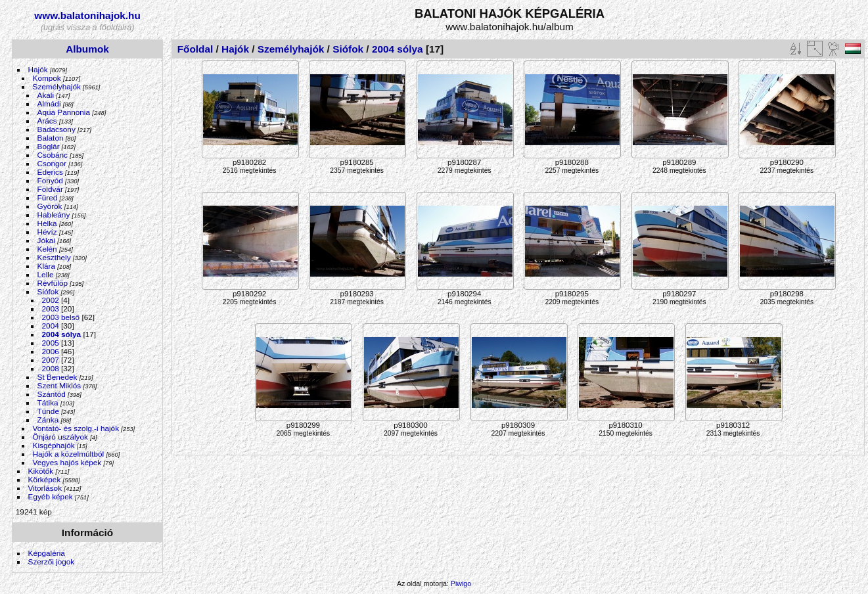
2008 (51, 368)
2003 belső (61, 317)
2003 (51, 308)
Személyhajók (57, 86)
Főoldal (195, 49)
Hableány (54, 215)
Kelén (47, 249)
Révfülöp (53, 283)
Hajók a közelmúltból (69, 454)
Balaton (51, 138)
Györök (50, 206)
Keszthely (54, 257)
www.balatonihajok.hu (87, 15)
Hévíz (47, 232)
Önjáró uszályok (60, 437)
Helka (47, 223)
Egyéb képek (51, 496)
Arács (47, 121)
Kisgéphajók (54, 445)
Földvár (50, 189)
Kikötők (41, 471)
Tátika (48, 402)
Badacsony (57, 129)
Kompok (47, 78)
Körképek (45, 479)
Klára (46, 266)
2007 (51, 360)
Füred (48, 197)
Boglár (49, 146)
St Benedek (57, 377)
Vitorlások (45, 488)
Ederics (50, 172)
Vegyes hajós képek (67, 462)
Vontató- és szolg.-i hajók (76, 428)
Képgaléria (47, 553)
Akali (46, 95)
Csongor (52, 163)
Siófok (48, 291)
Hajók (39, 69)
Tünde (48, 411)
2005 (51, 343)
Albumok (87, 49)
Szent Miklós (59, 385)
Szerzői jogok (52, 561)
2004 (51, 326)
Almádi (49, 103)
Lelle (46, 274)
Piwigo (461, 583)
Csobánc (53, 155)
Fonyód (50, 180)
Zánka (48, 420)
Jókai (46, 240)
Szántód (52, 394)
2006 (51, 351)
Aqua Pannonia (64, 112)
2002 (51, 300)
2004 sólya (62, 334)
